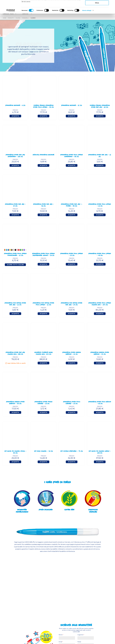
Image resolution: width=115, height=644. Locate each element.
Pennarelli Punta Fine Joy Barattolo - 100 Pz (15, 156)
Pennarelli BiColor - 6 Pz (15, 106)
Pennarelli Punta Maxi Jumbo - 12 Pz (100, 205)
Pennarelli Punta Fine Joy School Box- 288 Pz (15, 353)
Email (61, 642)
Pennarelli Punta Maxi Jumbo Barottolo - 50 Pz (72, 156)
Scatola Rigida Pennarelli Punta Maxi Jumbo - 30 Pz (43, 106)
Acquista (15, 116)
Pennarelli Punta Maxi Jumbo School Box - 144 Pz (100, 304)
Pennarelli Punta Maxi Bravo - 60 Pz (100, 403)
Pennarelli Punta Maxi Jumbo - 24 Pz (72, 255)
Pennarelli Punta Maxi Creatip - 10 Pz (72, 403)
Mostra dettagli (87, 23)
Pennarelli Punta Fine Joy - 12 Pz (100, 156)
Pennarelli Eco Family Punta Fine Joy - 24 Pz (72, 304)
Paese (79, 642)
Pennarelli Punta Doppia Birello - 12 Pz (72, 353)
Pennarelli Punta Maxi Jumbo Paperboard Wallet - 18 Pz (43, 255)
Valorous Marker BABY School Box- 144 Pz (43, 353)
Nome (61, 635)
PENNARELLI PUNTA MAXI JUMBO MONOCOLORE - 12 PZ (15, 255)
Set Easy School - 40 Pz (43, 451)
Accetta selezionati (97, 10)
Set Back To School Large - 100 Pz (100, 452)
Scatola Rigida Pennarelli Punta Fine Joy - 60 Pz (100, 106)
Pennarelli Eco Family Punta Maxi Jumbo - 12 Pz (43, 304)
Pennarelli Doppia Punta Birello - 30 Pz (15, 403)
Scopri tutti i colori (15, 265)
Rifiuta (97, 15)
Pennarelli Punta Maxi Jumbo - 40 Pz (100, 255)
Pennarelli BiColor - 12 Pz (72, 106)
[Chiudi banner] (112, 3)
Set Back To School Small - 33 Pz (15, 452)
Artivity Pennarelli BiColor (43, 155)
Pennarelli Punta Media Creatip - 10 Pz (43, 403)
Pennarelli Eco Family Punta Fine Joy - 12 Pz (15, 304)
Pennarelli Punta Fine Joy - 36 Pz (43, 205)
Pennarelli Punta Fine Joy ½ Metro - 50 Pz (72, 205)
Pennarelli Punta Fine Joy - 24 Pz (15, 205)
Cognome (81, 635)
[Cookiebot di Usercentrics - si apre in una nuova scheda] (11, 23)
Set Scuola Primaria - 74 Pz (72, 451)
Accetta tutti (97, 4)
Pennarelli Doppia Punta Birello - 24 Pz (100, 353)
